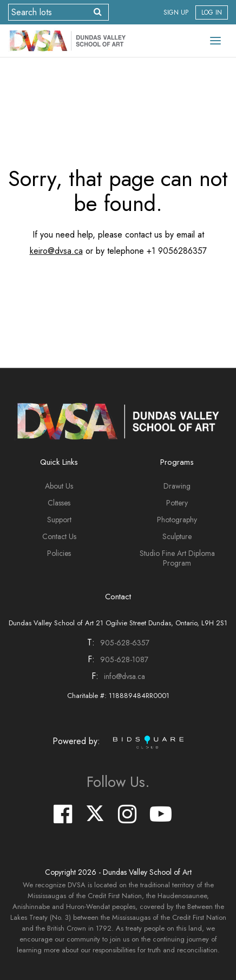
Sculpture (177, 536)
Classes (59, 503)
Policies (59, 553)
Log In (212, 12)
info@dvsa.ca (124, 676)
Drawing (177, 486)
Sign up (176, 12)
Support (59, 520)
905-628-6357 (125, 643)
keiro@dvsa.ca (56, 251)
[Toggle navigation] (215, 41)
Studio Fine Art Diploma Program (177, 558)
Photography (177, 520)
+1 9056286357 (177, 251)
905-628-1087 (124, 659)
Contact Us (59, 536)
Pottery (177, 503)
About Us (59, 486)
